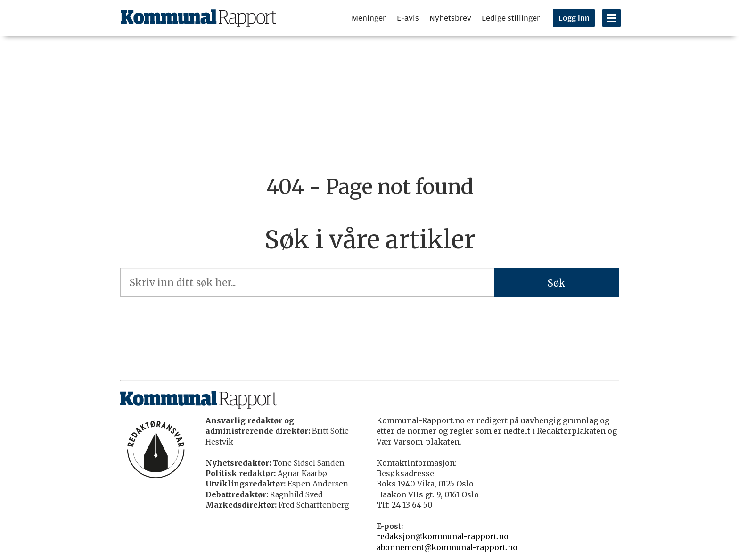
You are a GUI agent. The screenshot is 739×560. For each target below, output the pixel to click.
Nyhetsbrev (450, 18)
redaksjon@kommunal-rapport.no (443, 536)
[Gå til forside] (198, 18)
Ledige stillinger (511, 18)
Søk (557, 283)
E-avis (408, 18)
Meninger (369, 18)
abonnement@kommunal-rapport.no (447, 547)
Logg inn (574, 18)
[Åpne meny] (612, 18)
